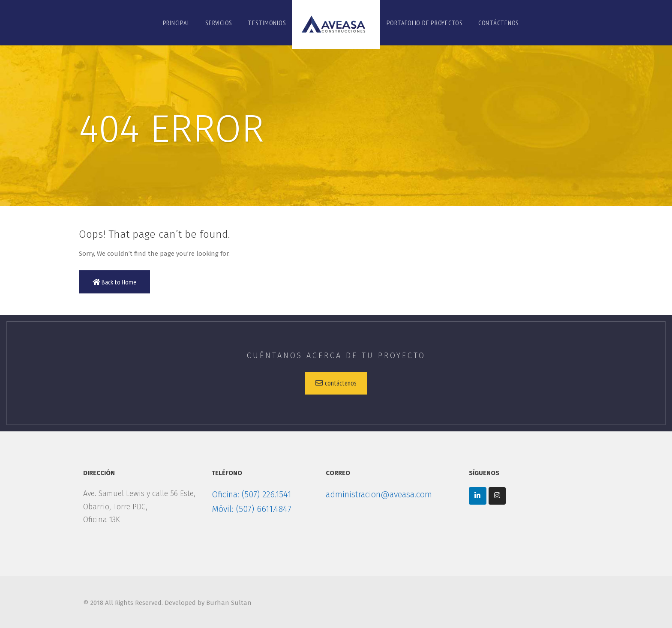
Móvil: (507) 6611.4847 (252, 509)
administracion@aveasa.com (379, 494)
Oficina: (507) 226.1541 (251, 494)
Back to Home (114, 282)
